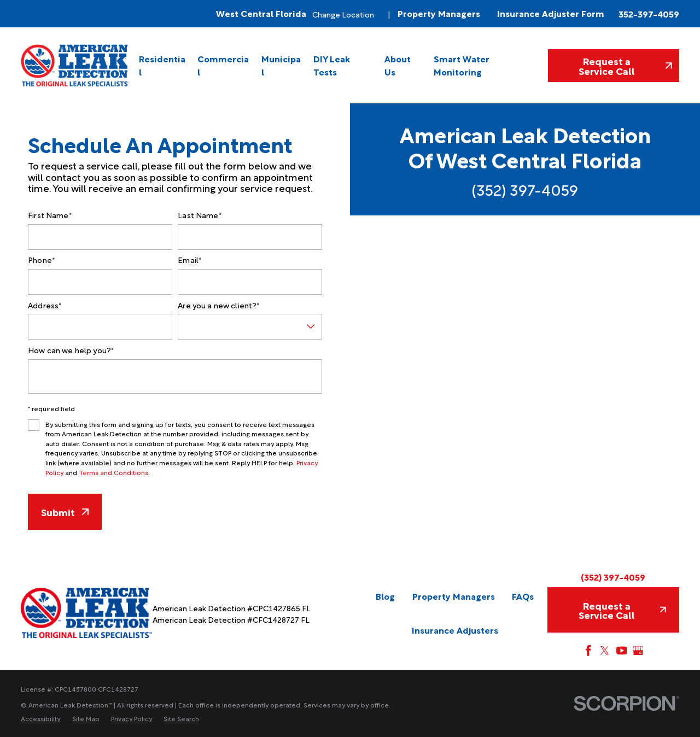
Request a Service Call (625, 65)
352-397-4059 (649, 14)
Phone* (41, 260)
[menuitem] (163, 65)
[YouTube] (622, 651)
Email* (189, 260)
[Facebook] (588, 651)
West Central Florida (261, 13)
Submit (65, 511)
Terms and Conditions (113, 472)
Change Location (343, 14)
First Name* (50, 215)
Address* (45, 305)
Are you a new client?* (218, 305)
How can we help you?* (71, 350)
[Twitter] (605, 651)
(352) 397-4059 (525, 189)
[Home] (75, 65)
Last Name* (199, 215)
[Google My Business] (638, 651)
